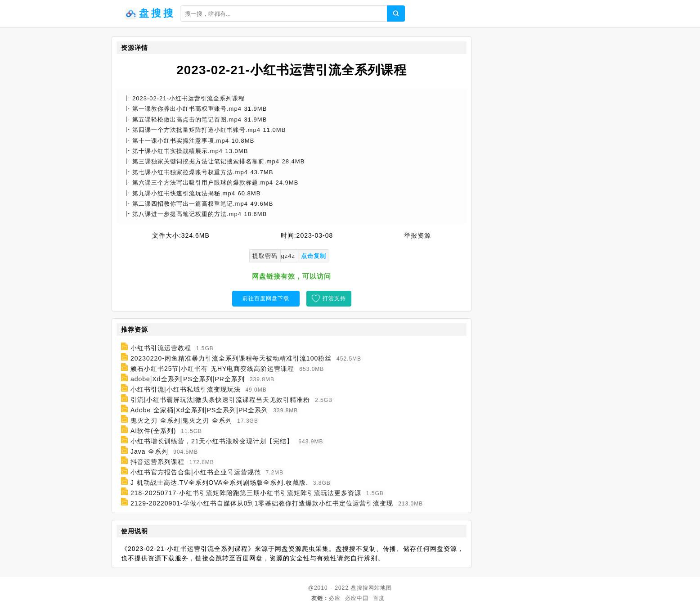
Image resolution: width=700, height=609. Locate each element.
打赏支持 (334, 298)
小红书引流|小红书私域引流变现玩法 (186, 389)
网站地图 (380, 588)
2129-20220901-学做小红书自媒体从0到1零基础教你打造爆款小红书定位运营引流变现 (262, 503)
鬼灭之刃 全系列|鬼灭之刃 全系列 (181, 420)
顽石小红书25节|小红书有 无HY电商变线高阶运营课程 (213, 369)
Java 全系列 (149, 451)
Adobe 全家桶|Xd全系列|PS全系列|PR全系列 (200, 410)
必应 (335, 598)
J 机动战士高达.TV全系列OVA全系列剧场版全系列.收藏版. (219, 483)
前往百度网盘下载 (266, 298)
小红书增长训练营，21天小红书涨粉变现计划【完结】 (212, 441)
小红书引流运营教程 (161, 348)
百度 (379, 598)
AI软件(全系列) (153, 431)
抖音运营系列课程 (157, 462)
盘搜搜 (360, 588)
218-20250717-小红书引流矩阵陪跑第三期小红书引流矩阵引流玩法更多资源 (246, 493)
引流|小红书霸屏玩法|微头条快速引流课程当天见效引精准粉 (220, 400)
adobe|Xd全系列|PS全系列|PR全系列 (188, 379)
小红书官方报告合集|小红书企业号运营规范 (196, 472)
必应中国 (357, 598)
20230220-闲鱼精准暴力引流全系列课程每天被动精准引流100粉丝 (231, 358)
